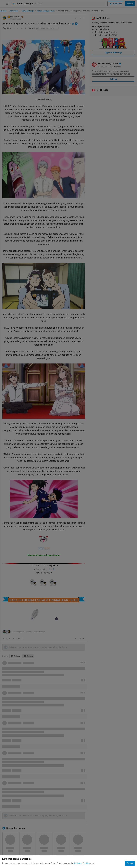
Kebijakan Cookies (82, 863)
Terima (130, 863)
